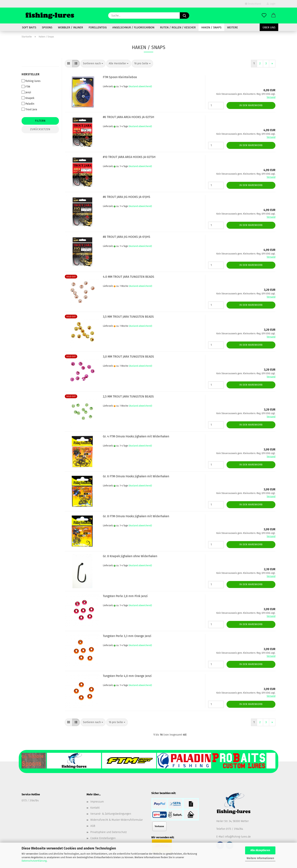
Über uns (269, 27)
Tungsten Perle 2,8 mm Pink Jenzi (125, 596)
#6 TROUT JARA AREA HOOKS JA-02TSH (129, 117)
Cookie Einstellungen (103, 838)
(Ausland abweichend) (140, 86)
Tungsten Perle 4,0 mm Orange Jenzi (127, 676)
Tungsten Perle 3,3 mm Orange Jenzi (127, 636)
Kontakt (95, 808)
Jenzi (26, 92)
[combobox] (93, 64)
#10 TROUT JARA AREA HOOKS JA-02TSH (129, 157)
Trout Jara (29, 109)
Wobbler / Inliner (70, 27)
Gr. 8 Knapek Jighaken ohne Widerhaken (130, 556)
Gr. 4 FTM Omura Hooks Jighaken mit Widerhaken (136, 436)
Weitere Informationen (260, 858)
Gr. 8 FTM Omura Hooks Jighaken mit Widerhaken (136, 516)
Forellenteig (98, 27)
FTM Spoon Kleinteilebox (120, 77)
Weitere (233, 27)
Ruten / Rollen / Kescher (178, 27)
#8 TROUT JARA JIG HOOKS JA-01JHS (127, 237)
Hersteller (30, 74)
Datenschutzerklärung (34, 861)
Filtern (40, 121)
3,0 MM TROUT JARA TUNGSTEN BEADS (128, 357)
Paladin (28, 104)
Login (271, 4)
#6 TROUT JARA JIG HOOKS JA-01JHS (127, 197)
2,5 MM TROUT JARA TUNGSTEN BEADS (128, 396)
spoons (47, 27)
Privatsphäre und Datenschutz (109, 832)
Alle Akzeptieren (260, 850)
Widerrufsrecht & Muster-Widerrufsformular (117, 820)
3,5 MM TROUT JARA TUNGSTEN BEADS (128, 317)
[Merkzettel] (264, 16)
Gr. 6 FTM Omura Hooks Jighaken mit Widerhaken (136, 476)
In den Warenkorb (251, 105)
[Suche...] (184, 16)
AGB (93, 826)
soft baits (29, 27)
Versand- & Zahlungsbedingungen (111, 814)
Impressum (97, 802)
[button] (274, 16)
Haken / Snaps (211, 27)
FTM (26, 87)
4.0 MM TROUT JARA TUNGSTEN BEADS (129, 277)
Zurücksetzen (40, 129)
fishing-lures (31, 81)
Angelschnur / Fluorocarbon (133, 27)
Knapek (28, 98)
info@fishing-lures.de (238, 837)
